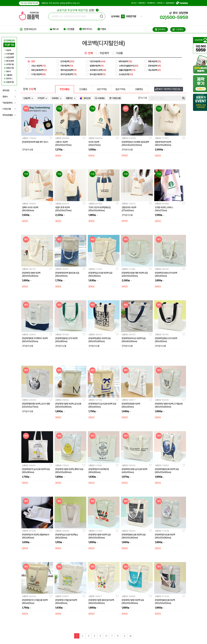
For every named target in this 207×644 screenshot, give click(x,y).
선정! (78, 10)
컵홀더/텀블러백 (127, 70)
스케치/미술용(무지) (128, 66)
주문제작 (104, 53)
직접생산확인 (9, 103)
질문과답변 (170, 3)
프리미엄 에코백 (68, 74)
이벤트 (102, 29)
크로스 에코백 (38, 66)
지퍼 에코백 (67, 66)
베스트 (54, 29)
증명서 (9, 97)
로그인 (134, 3)
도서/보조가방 (126, 74)
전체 (90, 53)
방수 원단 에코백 (98, 74)
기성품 (119, 53)
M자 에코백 (125, 61)
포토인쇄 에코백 (39, 70)
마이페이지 (151, 3)
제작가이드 (86, 29)
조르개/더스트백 (98, 70)
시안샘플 (69, 29)
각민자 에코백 (97, 61)
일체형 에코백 (97, 66)
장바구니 (160, 3)
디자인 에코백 (38, 74)
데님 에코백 (154, 70)
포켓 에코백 (154, 66)
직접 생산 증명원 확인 (29, 3)
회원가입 (141, 3)
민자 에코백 (67, 61)
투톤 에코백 (154, 61)
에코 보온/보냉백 (68, 70)
